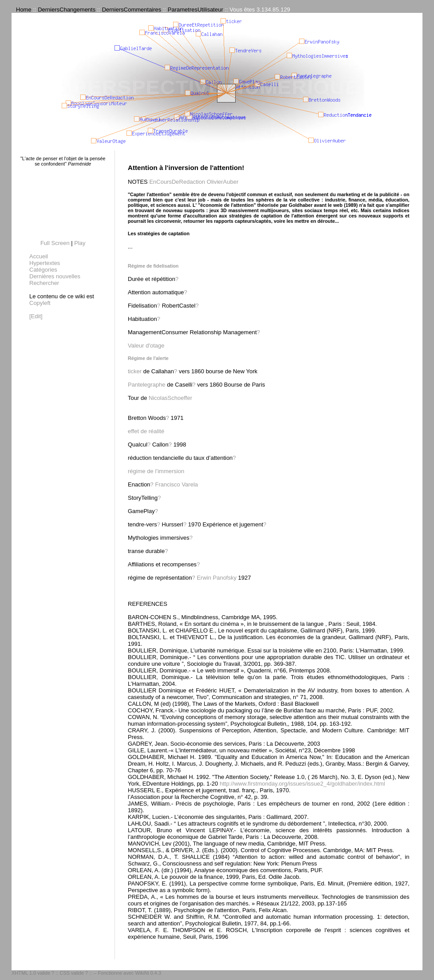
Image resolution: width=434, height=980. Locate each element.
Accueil (39, 256)
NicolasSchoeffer (170, 398)
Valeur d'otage (146, 346)
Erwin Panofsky (217, 578)
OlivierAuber (223, 182)
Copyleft (40, 303)
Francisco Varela (176, 484)
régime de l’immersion (156, 471)
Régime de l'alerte (148, 358)
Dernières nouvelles (55, 276)
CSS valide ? (74, 973)
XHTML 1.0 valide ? (33, 973)
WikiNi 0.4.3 (148, 973)
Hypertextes (45, 263)
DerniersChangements (67, 10)
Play (80, 243)
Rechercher (44, 283)
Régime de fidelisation (153, 266)
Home (24, 10)
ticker (135, 371)
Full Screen (55, 243)
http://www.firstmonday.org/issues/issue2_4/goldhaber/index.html (302, 784)
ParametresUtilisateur (195, 10)
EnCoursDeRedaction (177, 182)
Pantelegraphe (147, 385)
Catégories (43, 270)
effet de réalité (146, 431)
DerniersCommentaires (132, 10)
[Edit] (36, 316)
